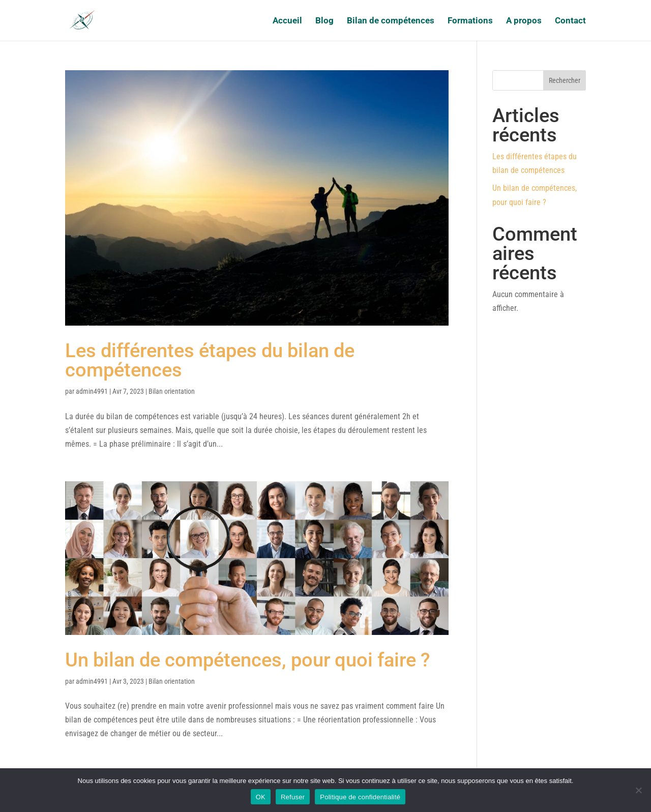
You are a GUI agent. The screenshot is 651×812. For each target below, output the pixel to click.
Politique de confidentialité (360, 797)
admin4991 (92, 391)
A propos (524, 21)
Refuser (293, 797)
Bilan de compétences (391, 21)
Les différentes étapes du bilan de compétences (210, 360)
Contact (570, 21)
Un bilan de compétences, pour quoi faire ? (247, 660)
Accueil (287, 21)
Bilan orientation (172, 391)
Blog (324, 21)
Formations (470, 21)
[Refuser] (638, 790)
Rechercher (565, 80)
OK (261, 797)
